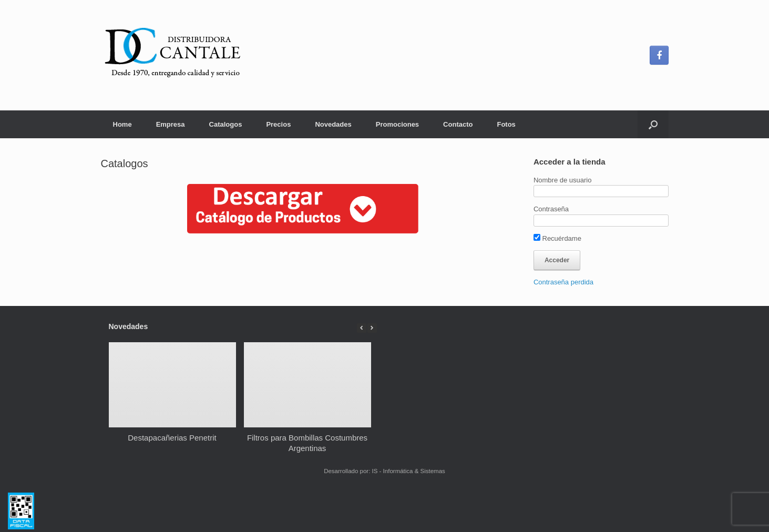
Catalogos (226, 124)
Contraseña (551, 209)
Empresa (171, 124)
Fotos (506, 124)
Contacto (458, 124)
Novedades (333, 124)
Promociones (397, 124)
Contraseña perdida (563, 282)
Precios (278, 124)
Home (122, 124)
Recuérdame (557, 238)
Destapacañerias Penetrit (172, 438)
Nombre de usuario (563, 180)
